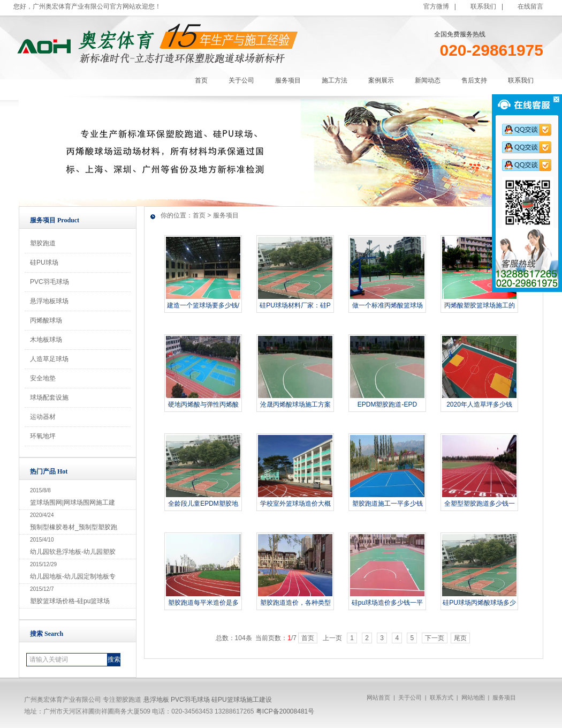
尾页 (460, 638)
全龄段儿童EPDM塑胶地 (203, 504)
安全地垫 (43, 378)
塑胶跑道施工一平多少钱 (388, 504)
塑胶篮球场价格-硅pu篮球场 (70, 601)
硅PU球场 (44, 262)
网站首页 (378, 697)
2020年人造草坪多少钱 (479, 404)
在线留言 (530, 6)
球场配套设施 (49, 397)
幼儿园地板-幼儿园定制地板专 (73, 576)
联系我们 (483, 6)
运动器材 (43, 417)
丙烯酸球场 (46, 320)
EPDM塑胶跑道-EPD (387, 404)
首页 (199, 215)
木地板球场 (46, 340)
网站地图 (473, 697)
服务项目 (226, 215)
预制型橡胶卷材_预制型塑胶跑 (74, 527)
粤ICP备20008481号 (285, 711)
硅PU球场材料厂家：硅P (295, 305)
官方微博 (436, 6)
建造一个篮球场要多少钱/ (203, 305)
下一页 (435, 638)
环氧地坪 (43, 436)
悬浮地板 (156, 700)
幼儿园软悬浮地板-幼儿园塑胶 (73, 552)
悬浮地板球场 (49, 301)
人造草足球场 (49, 359)
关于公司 (410, 697)
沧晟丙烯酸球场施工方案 (295, 404)
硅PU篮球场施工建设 (242, 700)
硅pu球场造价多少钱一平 (387, 603)
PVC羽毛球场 (50, 282)
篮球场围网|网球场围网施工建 (73, 502)
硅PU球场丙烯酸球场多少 (479, 603)
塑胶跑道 (43, 243)
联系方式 (442, 697)
